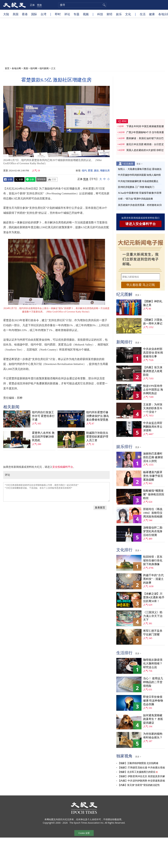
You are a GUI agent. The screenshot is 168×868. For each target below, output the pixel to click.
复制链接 (41, 179)
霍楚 (90, 171)
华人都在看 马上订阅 (141, 285)
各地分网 (16, 68)
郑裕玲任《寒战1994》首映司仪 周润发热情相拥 (153, 513)
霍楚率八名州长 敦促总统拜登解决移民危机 (43, 437)
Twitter (19, 179)
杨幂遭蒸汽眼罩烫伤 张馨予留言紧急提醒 (153, 476)
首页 (7, 68)
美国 (16, 14)
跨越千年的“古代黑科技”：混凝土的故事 (153, 579)
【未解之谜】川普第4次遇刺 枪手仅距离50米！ (154, 597)
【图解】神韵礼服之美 (153, 303)
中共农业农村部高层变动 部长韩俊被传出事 (153, 353)
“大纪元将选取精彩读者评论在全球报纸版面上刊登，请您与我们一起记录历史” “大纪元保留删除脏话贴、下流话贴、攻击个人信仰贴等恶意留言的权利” (56, 492)
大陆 (6, 14)
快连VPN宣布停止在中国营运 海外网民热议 (153, 390)
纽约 (84, 171)
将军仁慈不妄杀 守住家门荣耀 (153, 633)
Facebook (8, 179)
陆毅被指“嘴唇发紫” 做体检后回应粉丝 (154, 494)
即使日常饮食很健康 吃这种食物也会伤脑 (153, 701)
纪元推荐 (128, 164)
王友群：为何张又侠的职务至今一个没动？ (153, 408)
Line (30, 179)
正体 (32, 5)
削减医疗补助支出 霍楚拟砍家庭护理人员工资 (97, 437)
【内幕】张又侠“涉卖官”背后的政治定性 (139, 785)
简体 (39, 5)
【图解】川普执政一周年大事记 (153, 322)
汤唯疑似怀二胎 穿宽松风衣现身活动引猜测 (153, 531)
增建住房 (105, 171)
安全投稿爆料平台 (63, 467)
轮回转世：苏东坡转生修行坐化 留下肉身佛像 (153, 560)
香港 (25, 14)
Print (52, 179)
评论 (67, 14)
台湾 (43, 14)
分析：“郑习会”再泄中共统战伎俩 (135, 199)
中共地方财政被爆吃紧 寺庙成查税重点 (138, 181)
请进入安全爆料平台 (141, 224)
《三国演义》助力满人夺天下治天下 (153, 616)
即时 (58, 14)
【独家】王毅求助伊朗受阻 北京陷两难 (138, 763)
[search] (82, 5)
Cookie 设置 (84, 833)
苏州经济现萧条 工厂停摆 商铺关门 (136, 187)
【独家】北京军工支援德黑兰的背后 (136, 772)
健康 (152, 14)
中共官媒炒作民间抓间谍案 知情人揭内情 (139, 175)
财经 (110, 14)
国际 (34, 14)
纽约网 (34, 68)
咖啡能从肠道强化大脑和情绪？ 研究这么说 (153, 664)
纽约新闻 (44, 68)
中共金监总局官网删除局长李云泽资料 (153, 427)
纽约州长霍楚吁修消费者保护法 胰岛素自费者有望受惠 (98, 416)
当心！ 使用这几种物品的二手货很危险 (153, 682)
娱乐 (119, 14)
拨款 (96, 171)
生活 (143, 14)
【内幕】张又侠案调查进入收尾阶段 (153, 371)
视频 (86, 14)
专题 (76, 14)
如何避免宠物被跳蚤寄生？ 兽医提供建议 (153, 719)
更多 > (139, 164)
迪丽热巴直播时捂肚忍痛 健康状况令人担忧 (153, 457)
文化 (128, 14)
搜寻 (104, 5)
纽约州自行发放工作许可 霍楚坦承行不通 (43, 416)
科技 (100, 14)
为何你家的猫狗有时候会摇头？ (153, 736)
